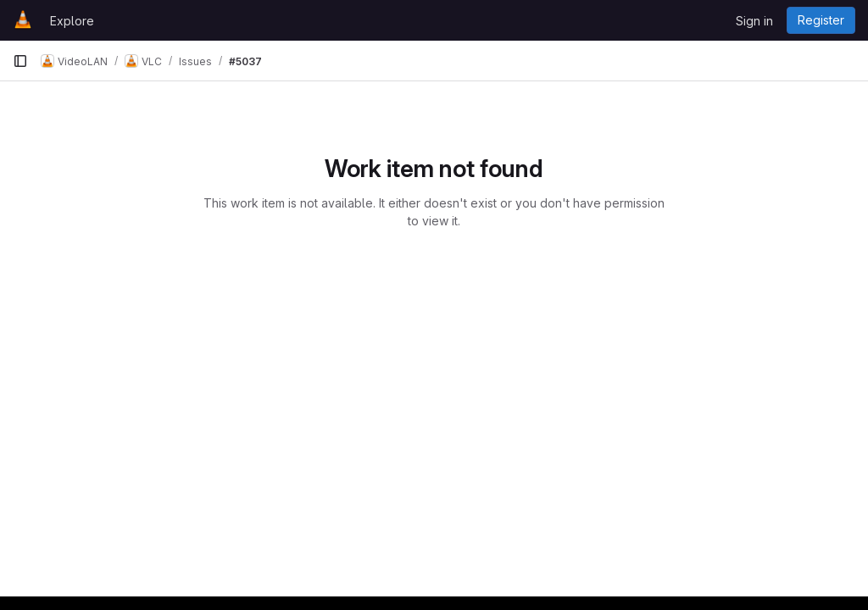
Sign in (754, 21)
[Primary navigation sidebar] (20, 61)
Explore (72, 21)
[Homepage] (23, 20)
